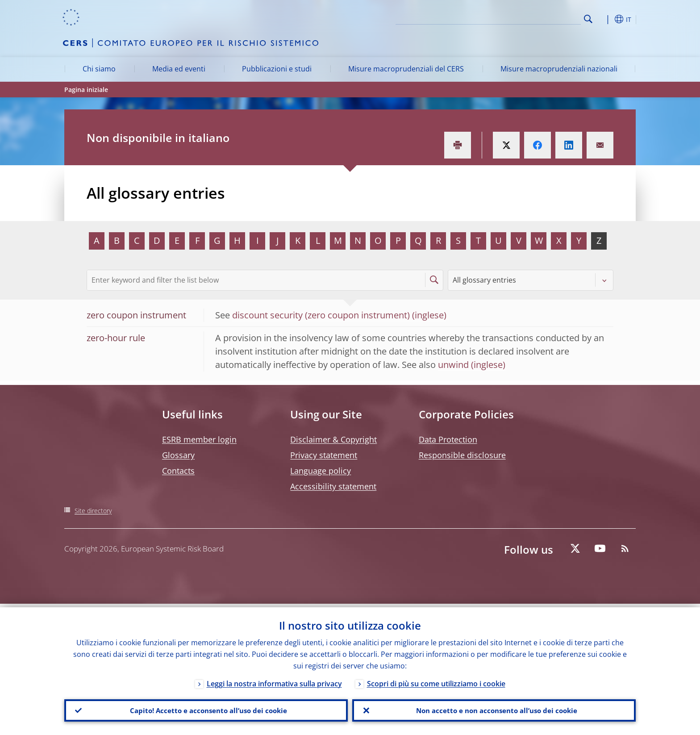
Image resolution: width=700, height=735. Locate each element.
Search (588, 19)
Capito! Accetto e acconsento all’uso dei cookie (206, 709)
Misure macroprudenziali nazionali (559, 69)
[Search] (536, 18)
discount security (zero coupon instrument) (321, 315)
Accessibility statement (333, 486)
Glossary (178, 455)
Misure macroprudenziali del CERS (406, 69)
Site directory (93, 511)
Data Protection (448, 439)
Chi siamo (99, 69)
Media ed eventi (179, 69)
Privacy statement (324, 455)
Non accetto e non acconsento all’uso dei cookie (494, 709)
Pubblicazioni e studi (277, 69)
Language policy (321, 471)
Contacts (178, 471)
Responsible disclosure (462, 455)
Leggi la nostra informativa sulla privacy (274, 680)
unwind (453, 365)
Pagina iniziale (86, 90)
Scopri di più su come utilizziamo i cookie (436, 680)
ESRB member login (199, 439)
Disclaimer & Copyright (333, 439)
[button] (604, 19)
